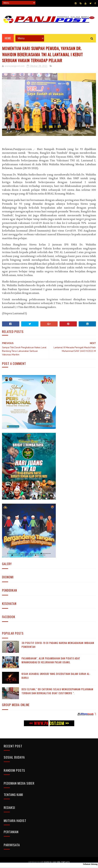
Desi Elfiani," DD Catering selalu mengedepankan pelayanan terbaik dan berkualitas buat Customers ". (57, 692)
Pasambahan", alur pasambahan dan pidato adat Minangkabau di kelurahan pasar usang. (51, 661)
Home (8, 39)
